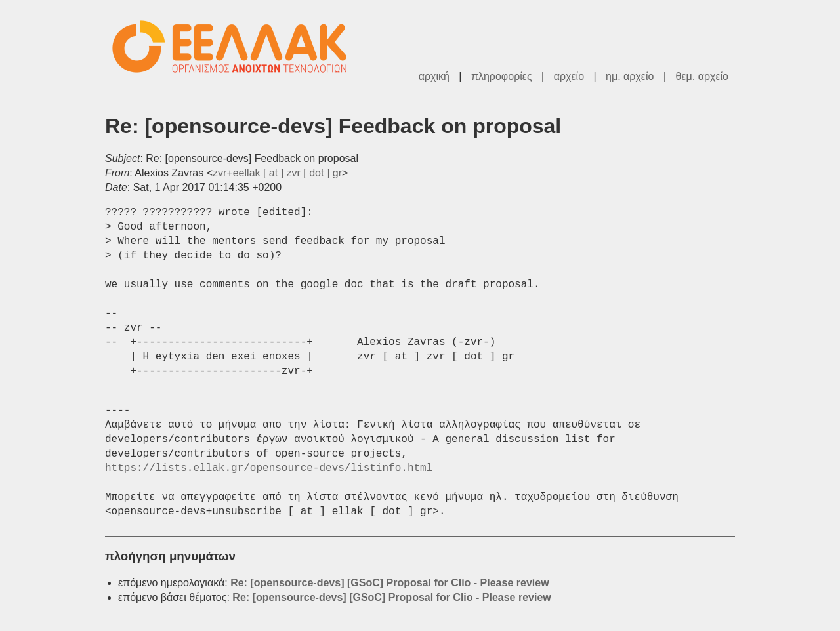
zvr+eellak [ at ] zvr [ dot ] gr (277, 173)
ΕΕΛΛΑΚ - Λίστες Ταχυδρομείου (236, 47)
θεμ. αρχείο (702, 76)
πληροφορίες (502, 76)
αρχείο (569, 76)
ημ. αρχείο (630, 76)
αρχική (434, 76)
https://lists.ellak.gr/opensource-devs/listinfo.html (269, 468)
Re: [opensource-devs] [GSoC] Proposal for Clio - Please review (389, 583)
